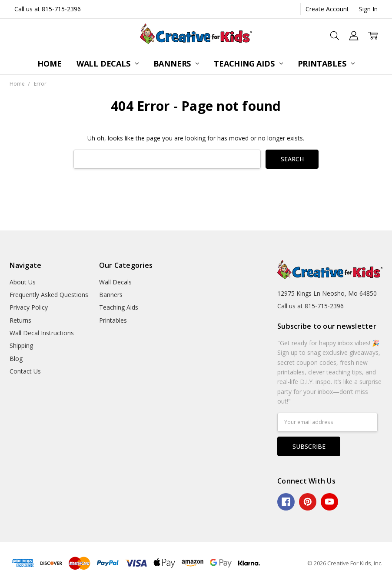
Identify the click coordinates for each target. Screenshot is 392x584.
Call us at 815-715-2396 (48, 9)
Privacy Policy (29, 307)
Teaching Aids (248, 63)
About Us (23, 282)
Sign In (368, 9)
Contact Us (25, 371)
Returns (20, 320)
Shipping (21, 345)
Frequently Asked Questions (49, 295)
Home (49, 63)
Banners (176, 63)
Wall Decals (108, 63)
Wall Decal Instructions (42, 333)
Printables (326, 63)
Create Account (327, 9)
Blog (16, 359)
